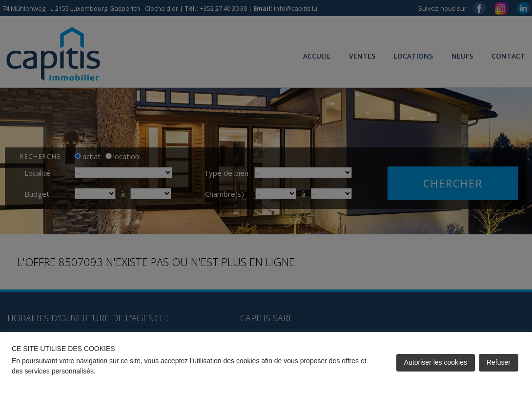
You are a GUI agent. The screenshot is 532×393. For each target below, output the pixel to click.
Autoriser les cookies (436, 362)
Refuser (499, 362)
